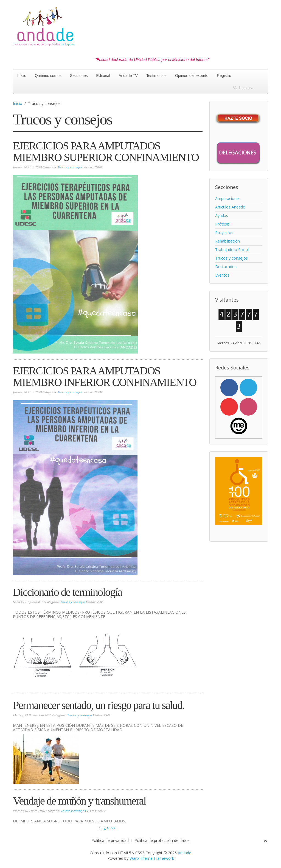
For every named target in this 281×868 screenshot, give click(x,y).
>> (114, 828)
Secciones (79, 76)
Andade (185, 853)
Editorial (103, 76)
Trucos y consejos (70, 167)
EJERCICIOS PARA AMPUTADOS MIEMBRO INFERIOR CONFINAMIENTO (105, 376)
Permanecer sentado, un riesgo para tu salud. (99, 705)
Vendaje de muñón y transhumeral (79, 801)
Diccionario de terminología (67, 592)
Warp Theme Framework (152, 858)
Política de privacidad (110, 840)
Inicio (22, 76)
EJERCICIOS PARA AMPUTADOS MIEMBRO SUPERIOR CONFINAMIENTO (106, 151)
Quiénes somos (48, 76)
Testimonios (156, 76)
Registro (224, 76)
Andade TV (128, 76)
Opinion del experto (192, 76)
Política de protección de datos (162, 840)
